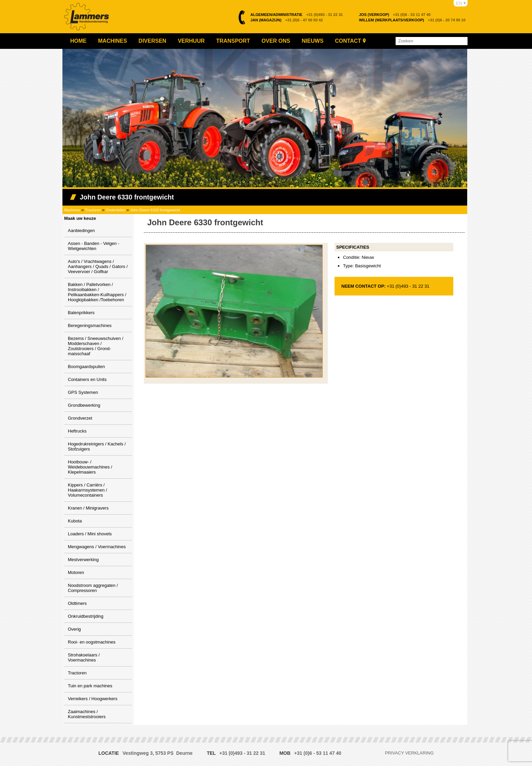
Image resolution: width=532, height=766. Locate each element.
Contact (348, 41)
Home (78, 41)
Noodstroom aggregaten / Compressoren (93, 588)
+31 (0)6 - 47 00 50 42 (287, 20)
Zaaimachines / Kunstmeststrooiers (87, 714)
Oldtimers (77, 603)
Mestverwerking (83, 560)
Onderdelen (116, 210)
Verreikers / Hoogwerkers (93, 699)
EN (459, 3)
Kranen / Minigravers (88, 508)
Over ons (276, 41)
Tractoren (93, 210)
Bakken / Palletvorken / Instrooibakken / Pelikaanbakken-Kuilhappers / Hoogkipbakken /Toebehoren (97, 292)
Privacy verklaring (409, 753)
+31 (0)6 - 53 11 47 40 (395, 15)
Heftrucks (77, 431)
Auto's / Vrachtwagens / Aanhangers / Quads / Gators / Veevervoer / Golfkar (98, 266)
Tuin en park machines (90, 686)
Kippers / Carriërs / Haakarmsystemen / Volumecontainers (88, 490)
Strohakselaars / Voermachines (84, 657)
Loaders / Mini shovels (90, 534)
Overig (74, 629)
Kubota (75, 521)
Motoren (76, 572)
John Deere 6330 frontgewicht (155, 210)
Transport (233, 41)
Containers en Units (87, 379)
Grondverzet (80, 418)
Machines (112, 41)
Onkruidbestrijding (86, 616)
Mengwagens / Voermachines (97, 547)
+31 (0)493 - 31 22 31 (297, 15)
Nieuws (312, 41)
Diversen (152, 41)
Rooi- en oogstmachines (92, 642)
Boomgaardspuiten (86, 367)
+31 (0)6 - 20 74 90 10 (412, 20)
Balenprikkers (81, 313)
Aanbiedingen (81, 231)
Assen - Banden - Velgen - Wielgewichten (94, 246)
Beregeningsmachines (90, 325)
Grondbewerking (84, 405)
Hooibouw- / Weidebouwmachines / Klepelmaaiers (90, 467)
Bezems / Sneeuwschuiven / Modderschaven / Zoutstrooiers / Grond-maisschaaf (96, 346)
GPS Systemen (83, 392)
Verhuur (191, 41)
